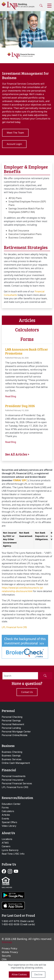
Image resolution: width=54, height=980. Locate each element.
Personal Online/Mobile (15, 735)
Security (6, 956)
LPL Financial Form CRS (14, 627)
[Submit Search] (45, 676)
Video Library (9, 826)
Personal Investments (14, 776)
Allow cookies (19, 974)
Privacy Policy (10, 948)
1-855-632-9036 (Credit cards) (18, 924)
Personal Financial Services (17, 783)
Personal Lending (11, 728)
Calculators (8, 811)
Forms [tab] (27, 339)
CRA (4, 959)
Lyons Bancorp (10, 850)
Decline (38, 974)
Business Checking (12, 752)
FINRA (17, 480)
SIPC (24, 480)
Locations (7, 839)
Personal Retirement (13, 724)
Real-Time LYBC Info (13, 854)
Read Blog (11, 396)
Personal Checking (12, 717)
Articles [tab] (27, 320)
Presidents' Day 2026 (20, 406)
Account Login (14, 144)
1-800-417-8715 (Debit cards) (18, 921)
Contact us (27, 692)
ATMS (5, 843)
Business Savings (11, 756)
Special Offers (9, 822)
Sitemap (7, 942)
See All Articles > (17, 454)
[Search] (20, 676)
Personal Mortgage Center (16, 732)
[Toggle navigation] (49, 6)
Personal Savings (11, 721)
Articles (6, 815)
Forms (5, 808)
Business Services (12, 759)
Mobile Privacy (10, 952)
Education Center (11, 804)
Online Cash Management (16, 763)
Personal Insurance (13, 780)
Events (5, 819)
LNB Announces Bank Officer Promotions (27, 351)
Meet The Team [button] (15, 133)
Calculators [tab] (27, 330)
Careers (6, 846)
